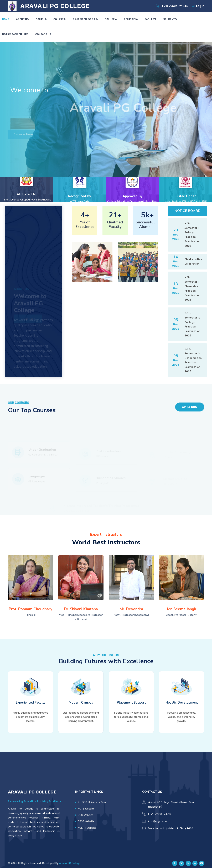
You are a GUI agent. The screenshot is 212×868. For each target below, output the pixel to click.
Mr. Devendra (131, 604)
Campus (37, 22)
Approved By (132, 188)
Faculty (136, 22)
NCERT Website (87, 823)
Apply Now (186, 399)
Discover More (24, 130)
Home (6, 22)
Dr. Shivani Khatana (81, 604)
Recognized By (80, 188)
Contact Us (203, 22)
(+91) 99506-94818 (174, 6)
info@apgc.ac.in (158, 816)
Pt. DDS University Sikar (92, 797)
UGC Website (85, 810)
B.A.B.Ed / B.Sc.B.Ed (77, 22)
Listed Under (186, 188)
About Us (20, 22)
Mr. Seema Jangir (182, 604)
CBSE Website (86, 817)
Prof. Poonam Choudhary (30, 604)
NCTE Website (86, 804)
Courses (53, 22)
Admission (118, 22)
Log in (200, 6)
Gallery (100, 22)
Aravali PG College (70, 858)
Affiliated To (26, 186)
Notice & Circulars (179, 22)
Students (154, 22)
